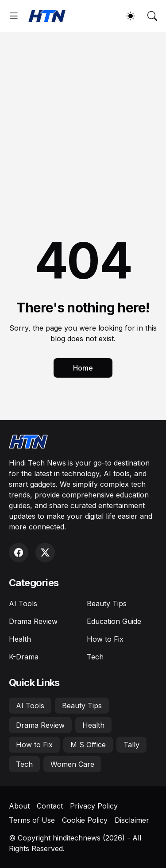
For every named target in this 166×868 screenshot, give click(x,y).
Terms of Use (32, 820)
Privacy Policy (94, 806)
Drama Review (33, 621)
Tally (131, 745)
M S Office (88, 745)
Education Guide (114, 621)
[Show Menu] (14, 16)
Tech (95, 657)
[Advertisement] (83, 120)
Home (83, 368)
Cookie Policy (85, 820)
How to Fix (105, 639)
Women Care (72, 764)
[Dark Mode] (131, 16)
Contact (50, 806)
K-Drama (24, 657)
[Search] (152, 16)
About (19, 806)
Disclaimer (132, 820)
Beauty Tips (107, 604)
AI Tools (23, 604)
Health (20, 639)
